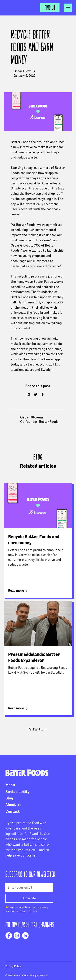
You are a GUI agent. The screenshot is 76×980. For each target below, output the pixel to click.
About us (13, 805)
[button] (68, 8)
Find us (50, 8)
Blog (9, 798)
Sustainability (17, 792)
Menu (10, 785)
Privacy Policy (13, 966)
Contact (13, 812)
